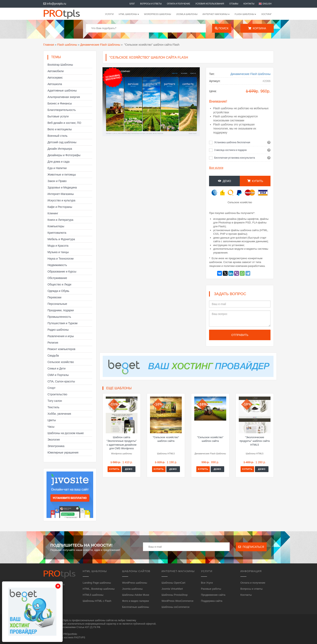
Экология (54, 440)
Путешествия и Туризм (62, 323)
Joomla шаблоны (187, 14)
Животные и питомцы (62, 175)
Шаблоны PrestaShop (175, 595)
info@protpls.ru (55, 4)
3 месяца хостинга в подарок (230, 150)
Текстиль (53, 407)
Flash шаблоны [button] (246, 14)
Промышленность (59, 317)
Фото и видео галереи (135, 601)
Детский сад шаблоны (62, 142)
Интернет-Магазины (61, 194)
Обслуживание (57, 278)
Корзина (257, 28)
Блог (132, 4)
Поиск (222, 28)
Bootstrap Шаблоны (60, 65)
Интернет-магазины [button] (216, 14)
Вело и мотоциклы (60, 129)
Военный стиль (58, 136)
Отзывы (234, 4)
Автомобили (56, 71)
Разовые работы (211, 589)
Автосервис (55, 78)
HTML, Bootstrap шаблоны (99, 589)
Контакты (249, 4)
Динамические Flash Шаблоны (100, 45)
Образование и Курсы (62, 271)
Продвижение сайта (213, 595)
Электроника (56, 446)
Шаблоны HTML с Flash (97, 601)
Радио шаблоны (58, 330)
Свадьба (53, 356)
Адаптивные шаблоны (62, 90)
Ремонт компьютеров (61, 349)
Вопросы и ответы (151, 4)
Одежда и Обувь (58, 291)
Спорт (51, 388)
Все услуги (216, 168)
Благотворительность (62, 110)
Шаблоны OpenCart (173, 583)
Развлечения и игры (61, 336)
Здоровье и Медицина (62, 187)
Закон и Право (57, 181)
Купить (255, 181)
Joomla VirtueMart (172, 589)
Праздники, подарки (61, 310)
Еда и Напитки (57, 168)
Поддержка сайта (212, 601)
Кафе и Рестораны (60, 207)
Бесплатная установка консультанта (235, 158)
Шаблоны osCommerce (175, 607)
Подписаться (251, 547)
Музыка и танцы (58, 252)
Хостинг (266, 14)
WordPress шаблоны (158, 14)
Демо (225, 181)
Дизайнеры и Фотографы (64, 155)
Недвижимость (57, 265)
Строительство (57, 394)
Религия (53, 343)
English (267, 4)
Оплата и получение (179, 4)
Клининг (53, 213)
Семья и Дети (57, 368)
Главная (49, 45)
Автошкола (55, 84)
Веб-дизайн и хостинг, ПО (64, 123)
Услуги (109, 14)
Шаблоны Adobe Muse (136, 595)
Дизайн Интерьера (60, 149)
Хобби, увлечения (59, 414)
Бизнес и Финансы (60, 103)
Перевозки (54, 297)
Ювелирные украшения (63, 452)
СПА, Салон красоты (61, 381)
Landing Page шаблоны (97, 583)
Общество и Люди (59, 284)
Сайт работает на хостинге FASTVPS (64, 638)
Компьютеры (56, 226)
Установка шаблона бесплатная (232, 142)
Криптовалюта (57, 233)
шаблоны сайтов (104, 620)
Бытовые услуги (58, 116)
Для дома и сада (59, 162)
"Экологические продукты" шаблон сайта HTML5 (255, 441)
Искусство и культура (61, 200)
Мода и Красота (58, 246)
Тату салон (55, 401)
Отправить (240, 335)
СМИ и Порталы (58, 375)
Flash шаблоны (67, 45)
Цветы (52, 420)
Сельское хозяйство (61, 362)
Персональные (57, 304)
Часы (51, 427)
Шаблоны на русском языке (66, 433)
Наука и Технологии (61, 259)
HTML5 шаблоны (93, 595)
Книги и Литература (60, 220)
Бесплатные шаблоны (136, 607)
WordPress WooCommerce (178, 601)
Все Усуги (207, 583)
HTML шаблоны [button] (129, 14)
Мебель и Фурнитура (61, 239)
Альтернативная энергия (64, 97)
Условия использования (210, 4)
